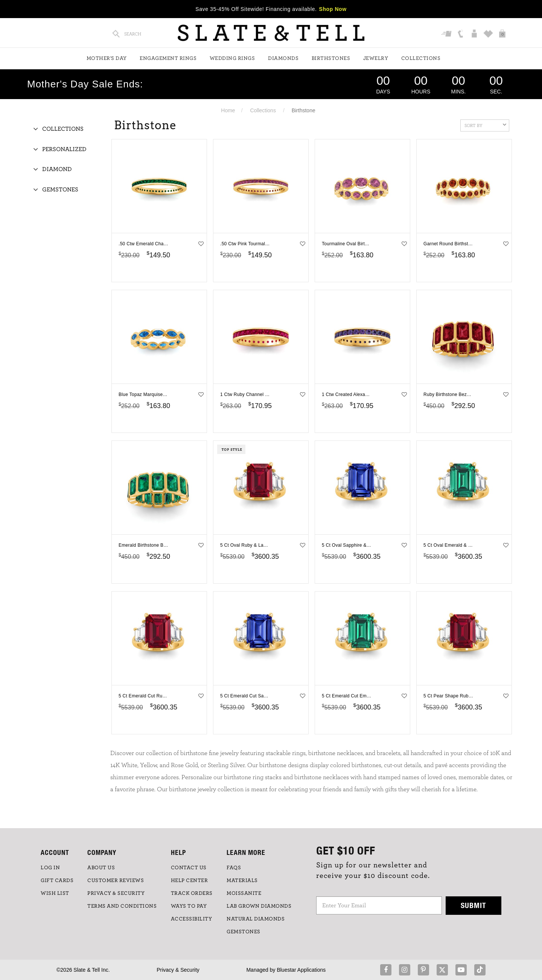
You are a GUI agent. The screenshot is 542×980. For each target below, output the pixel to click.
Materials (242, 881)
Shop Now (333, 9)
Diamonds (283, 58)
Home (228, 110)
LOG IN (50, 868)
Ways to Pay (189, 906)
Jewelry (376, 58)
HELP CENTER (190, 881)
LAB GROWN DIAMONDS (259, 906)
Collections (421, 58)
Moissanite (244, 893)
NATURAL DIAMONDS (256, 919)
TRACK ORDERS (192, 893)
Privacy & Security (178, 970)
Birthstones (331, 58)
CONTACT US (189, 868)
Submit (473, 905)
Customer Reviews (116, 881)
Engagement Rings (168, 58)
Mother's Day (107, 58)
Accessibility (192, 919)
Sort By (485, 125)
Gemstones (60, 190)
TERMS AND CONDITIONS (122, 906)
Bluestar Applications (301, 970)
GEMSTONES (244, 932)
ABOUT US (101, 868)
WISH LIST (55, 893)
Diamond (57, 169)
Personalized (64, 149)
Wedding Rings (232, 58)
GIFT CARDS (57, 881)
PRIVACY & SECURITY (116, 893)
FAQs (234, 868)
